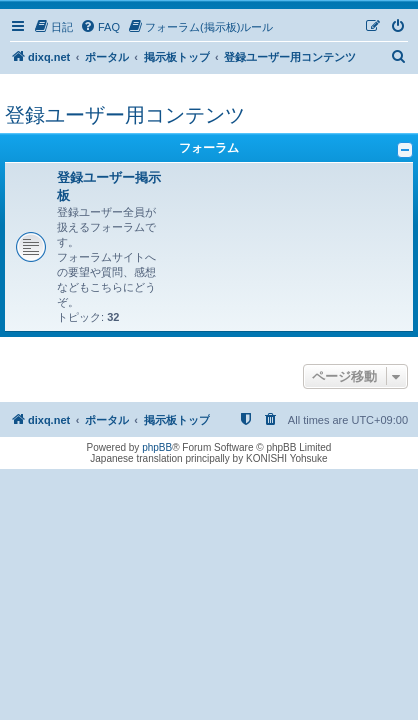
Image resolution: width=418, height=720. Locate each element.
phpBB (157, 447)
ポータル (107, 57)
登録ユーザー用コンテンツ (125, 115)
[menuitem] (53, 27)
